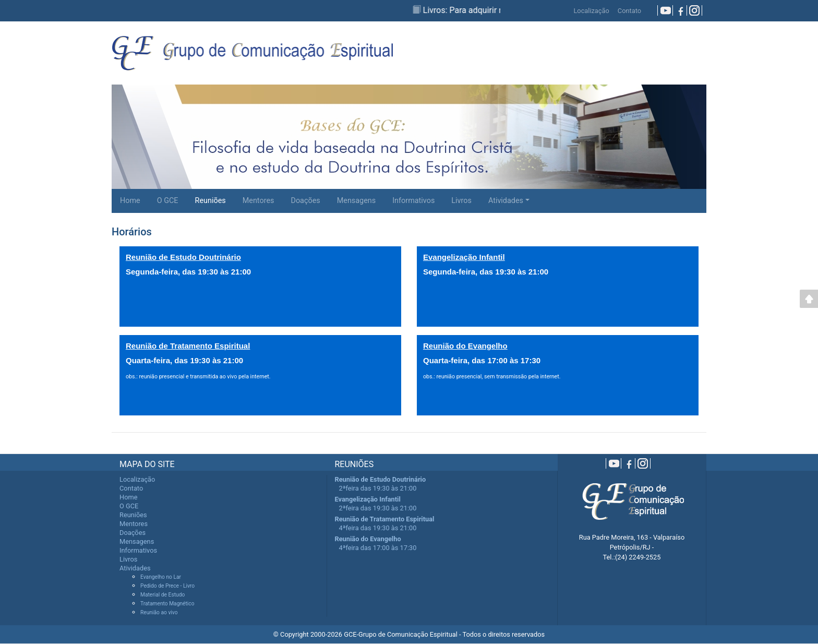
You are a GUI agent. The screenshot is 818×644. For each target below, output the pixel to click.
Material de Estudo (163, 595)
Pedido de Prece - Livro (167, 586)
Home (130, 201)
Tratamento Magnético (167, 604)
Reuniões (210, 201)
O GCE (168, 201)
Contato (629, 11)
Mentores (258, 201)
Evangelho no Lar (161, 577)
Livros (461, 201)
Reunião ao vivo (159, 612)
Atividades (506, 201)
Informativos (413, 201)
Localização (591, 11)
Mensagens (356, 201)
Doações (305, 201)
